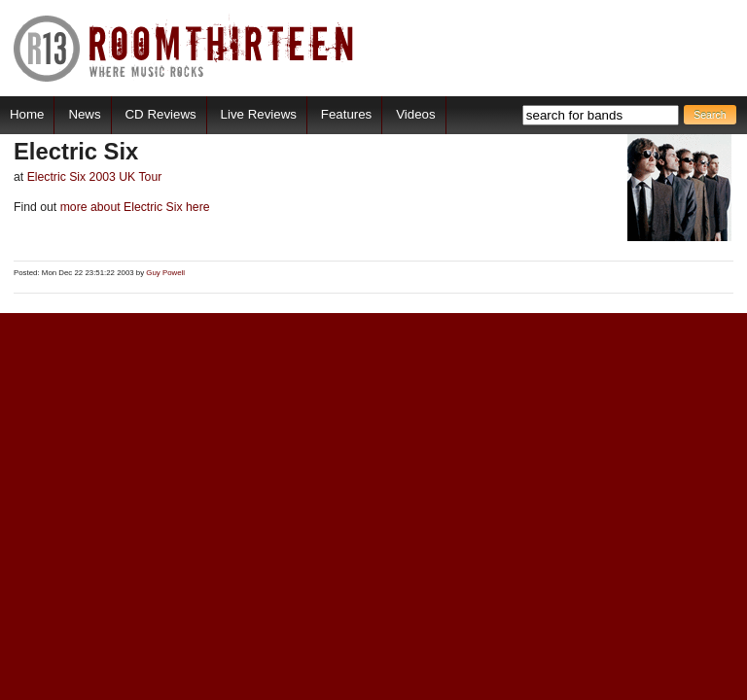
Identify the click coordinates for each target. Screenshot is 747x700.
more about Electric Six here (133, 207)
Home (27, 114)
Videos (415, 114)
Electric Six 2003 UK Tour (95, 177)
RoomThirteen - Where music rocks (184, 48)
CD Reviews (161, 114)
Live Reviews (259, 114)
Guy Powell (165, 273)
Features (346, 114)
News (84, 114)
